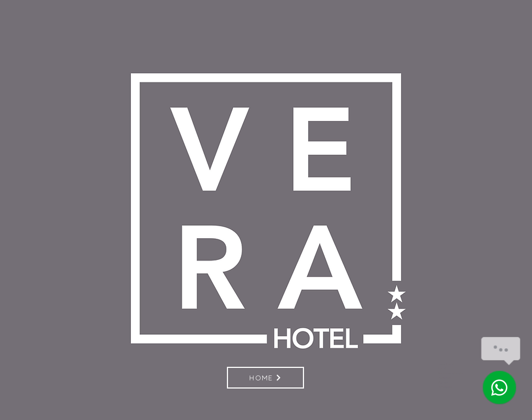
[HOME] (265, 378)
